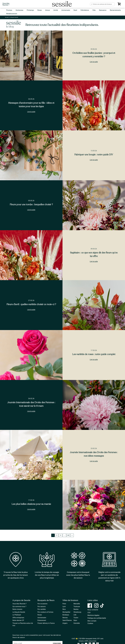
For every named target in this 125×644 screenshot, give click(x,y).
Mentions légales (93, 615)
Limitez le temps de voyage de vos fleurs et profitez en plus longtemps (47, 575)
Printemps (30, 10)
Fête (94, 10)
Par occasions (42, 604)
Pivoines (9, 10)
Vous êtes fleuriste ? (20, 604)
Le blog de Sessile (19, 612)
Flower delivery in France (46, 623)
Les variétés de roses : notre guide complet (94, 354)
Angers (65, 623)
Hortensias (19, 10)
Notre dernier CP (18, 620)
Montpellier (66, 612)
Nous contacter (93, 610)
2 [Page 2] (57, 535)
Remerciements (115, 10)
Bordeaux (66, 615)
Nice (64, 609)
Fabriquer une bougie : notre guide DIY (94, 155)
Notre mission (17, 609)
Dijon (75, 620)
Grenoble (77, 623)
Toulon (76, 618)
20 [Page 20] (68, 535)
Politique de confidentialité (97, 618)
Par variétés (42, 609)
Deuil (75, 10)
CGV (89, 613)
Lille (75, 615)
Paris (64, 604)
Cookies (90, 623)
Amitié (56, 10)
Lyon (64, 607)
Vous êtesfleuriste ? (6, 4)
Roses (40, 10)
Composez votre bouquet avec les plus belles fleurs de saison (78, 575)
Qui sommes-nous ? (19, 607)
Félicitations (85, 10)
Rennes (65, 618)
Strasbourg (77, 612)
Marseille (77, 604)
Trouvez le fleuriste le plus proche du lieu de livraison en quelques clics (16, 575)
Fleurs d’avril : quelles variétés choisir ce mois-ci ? (31, 304)
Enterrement (42, 620)
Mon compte (92, 621)
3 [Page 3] (61, 535)
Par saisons (42, 607)
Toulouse (77, 607)
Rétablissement (12, 14)
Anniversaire (66, 10)
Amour (48, 10)
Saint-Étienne (67, 620)
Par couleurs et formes (45, 612)
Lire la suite (94, 62)
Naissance (103, 10)
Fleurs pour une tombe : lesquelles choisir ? (31, 205)
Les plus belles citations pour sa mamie (31, 504)
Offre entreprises (18, 618)
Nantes (76, 609)
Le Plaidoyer (17, 615)
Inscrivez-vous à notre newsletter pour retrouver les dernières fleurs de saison (37, 636)
